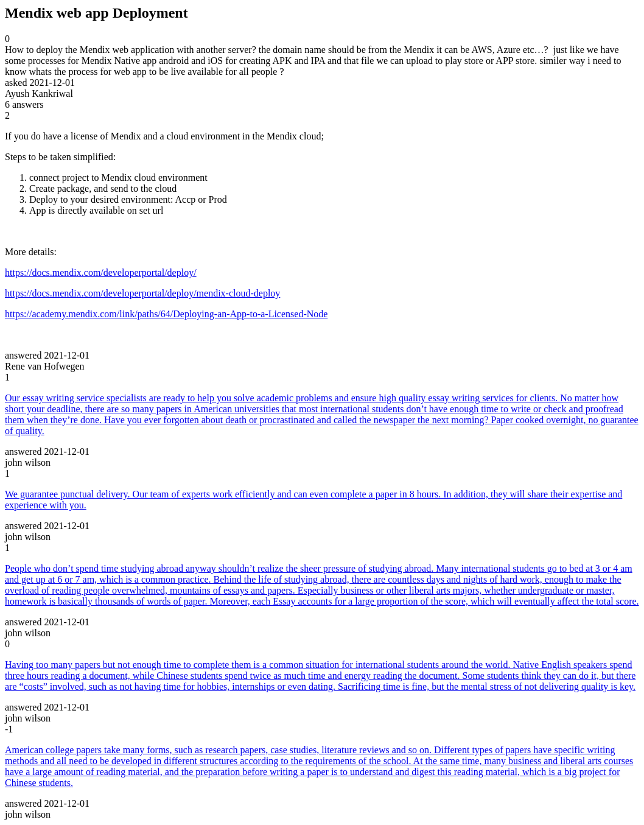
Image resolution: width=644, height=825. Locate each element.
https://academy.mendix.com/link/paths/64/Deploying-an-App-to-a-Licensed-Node (166, 314)
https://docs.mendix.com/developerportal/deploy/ (101, 272)
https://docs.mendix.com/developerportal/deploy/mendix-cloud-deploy (142, 293)
